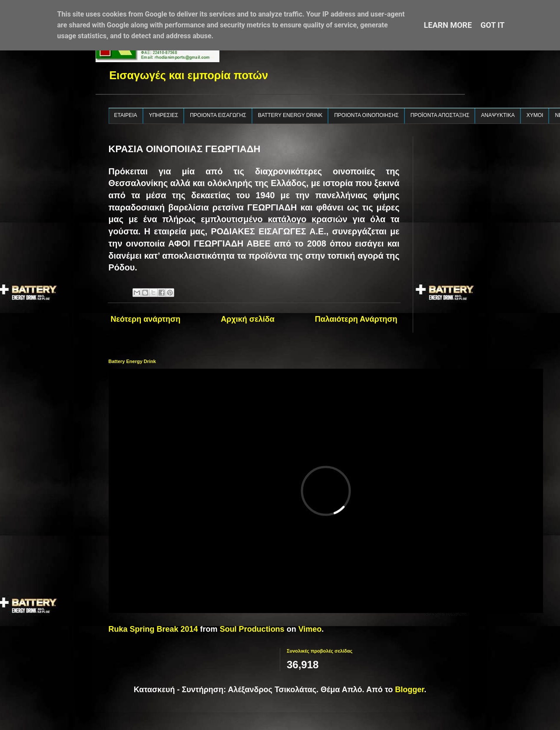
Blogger (409, 690)
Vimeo (310, 629)
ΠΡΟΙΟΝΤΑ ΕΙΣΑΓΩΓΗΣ (218, 115)
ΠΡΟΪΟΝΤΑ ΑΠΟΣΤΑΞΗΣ (440, 115)
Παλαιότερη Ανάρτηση (356, 319)
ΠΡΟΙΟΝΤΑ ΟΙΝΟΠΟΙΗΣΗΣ (366, 115)
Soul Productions (252, 629)
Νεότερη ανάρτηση (146, 319)
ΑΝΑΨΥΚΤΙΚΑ (498, 115)
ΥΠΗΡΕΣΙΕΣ (164, 115)
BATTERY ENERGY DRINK (290, 115)
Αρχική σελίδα (247, 319)
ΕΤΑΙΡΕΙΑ (126, 115)
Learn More (448, 25)
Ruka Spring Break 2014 (153, 629)
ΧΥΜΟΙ (535, 115)
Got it (492, 25)
